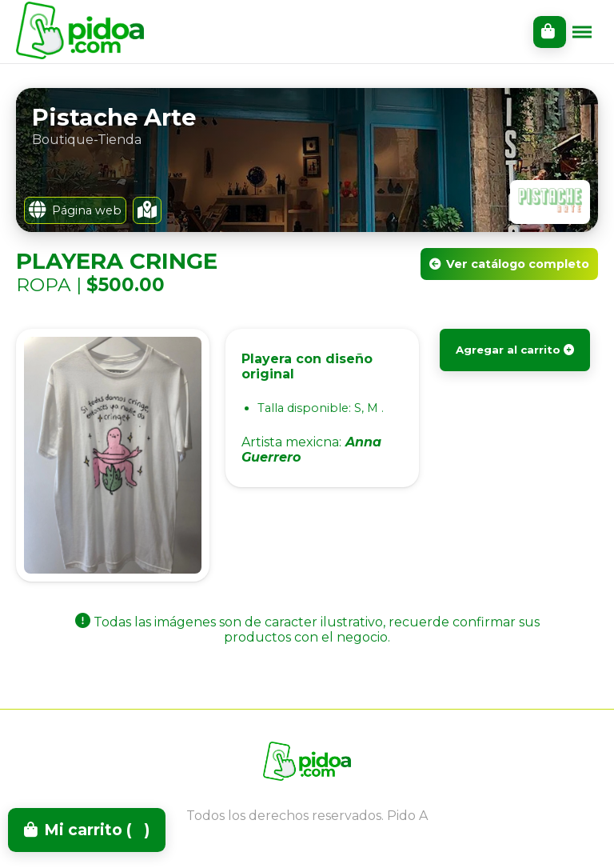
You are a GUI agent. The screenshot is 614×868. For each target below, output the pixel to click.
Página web (75, 210)
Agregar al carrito (515, 350)
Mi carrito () (87, 830)
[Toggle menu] (582, 32)
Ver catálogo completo (509, 264)
